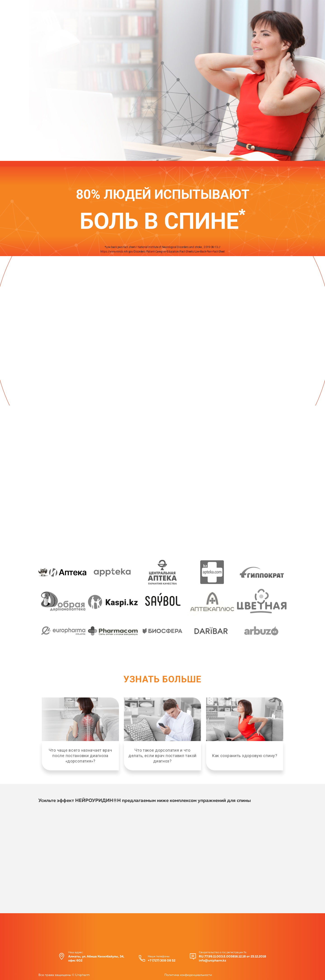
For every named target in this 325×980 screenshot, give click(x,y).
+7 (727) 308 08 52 (162, 961)
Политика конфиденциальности (188, 975)
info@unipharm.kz (212, 961)
